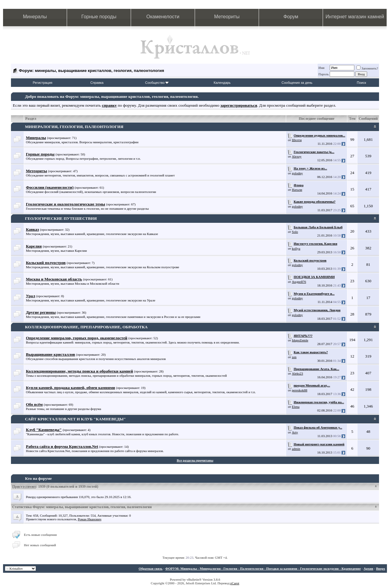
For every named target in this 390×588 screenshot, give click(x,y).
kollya (296, 248)
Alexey (297, 156)
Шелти (297, 140)
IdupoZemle (300, 340)
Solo (295, 232)
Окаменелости (163, 17)
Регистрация (42, 83)
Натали (297, 190)
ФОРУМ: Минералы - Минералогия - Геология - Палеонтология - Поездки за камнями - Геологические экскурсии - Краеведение (263, 568)
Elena (296, 407)
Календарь (222, 83)
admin (296, 449)
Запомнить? (367, 68)
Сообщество (157, 83)
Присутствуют (24, 486)
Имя (321, 68)
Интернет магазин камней (355, 17)
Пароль (324, 74)
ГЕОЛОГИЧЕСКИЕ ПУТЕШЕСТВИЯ (61, 218)
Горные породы (99, 17)
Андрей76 (299, 282)
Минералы (35, 17)
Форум (291, 17)
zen (294, 357)
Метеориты (227, 17)
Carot (236, 583)
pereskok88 (300, 390)
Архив (368, 568)
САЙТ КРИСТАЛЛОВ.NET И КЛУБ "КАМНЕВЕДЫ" (75, 419)
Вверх (381, 568)
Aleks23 (298, 373)
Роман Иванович (89, 519)
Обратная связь (151, 568)
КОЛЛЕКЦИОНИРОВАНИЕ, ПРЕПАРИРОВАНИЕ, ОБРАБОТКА (86, 327)
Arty (295, 432)
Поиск (361, 83)
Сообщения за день (297, 83)
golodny (297, 173)
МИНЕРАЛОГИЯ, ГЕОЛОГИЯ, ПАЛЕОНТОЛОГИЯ (74, 127)
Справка (97, 83)
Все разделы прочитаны (195, 460)
